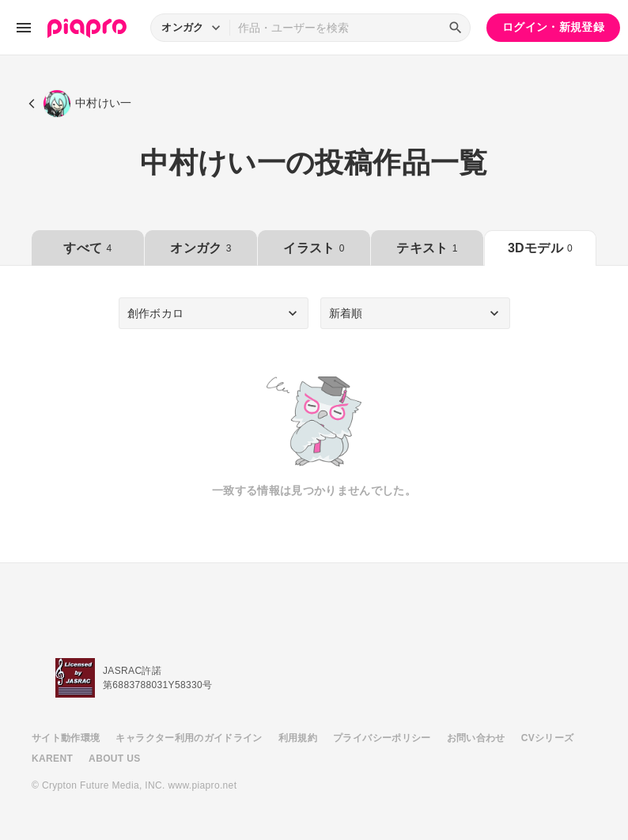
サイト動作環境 (66, 738)
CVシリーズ (548, 738)
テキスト (427, 248)
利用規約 (298, 738)
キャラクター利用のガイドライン (189, 738)
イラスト (314, 248)
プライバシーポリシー (382, 738)
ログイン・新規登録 (553, 27)
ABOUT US (114, 759)
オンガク (201, 248)
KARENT (52, 759)
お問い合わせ (476, 738)
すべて (87, 248)
